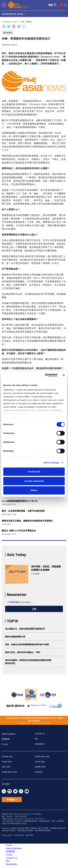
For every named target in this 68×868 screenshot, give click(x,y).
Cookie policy (19, 835)
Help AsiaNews (9, 734)
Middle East (40, 767)
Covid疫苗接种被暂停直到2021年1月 (20, 501)
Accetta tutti (34, 472)
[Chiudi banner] (64, 375)
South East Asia (42, 756)
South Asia (40, 762)
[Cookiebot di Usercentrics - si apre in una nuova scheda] (45, 375)
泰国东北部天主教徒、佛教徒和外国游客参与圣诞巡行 (27, 521)
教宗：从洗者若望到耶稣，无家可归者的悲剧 (23, 511)
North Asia (7, 762)
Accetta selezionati (34, 481)
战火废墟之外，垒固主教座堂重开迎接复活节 (25, 629)
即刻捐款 (12, 800)
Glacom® (29, 835)
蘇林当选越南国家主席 (15, 637)
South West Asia (9, 772)
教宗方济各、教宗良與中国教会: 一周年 (23, 652)
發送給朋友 (8, 33)
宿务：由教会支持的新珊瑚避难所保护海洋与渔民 (27, 644)
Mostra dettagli (51, 463)
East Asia (6, 767)
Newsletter (40, 744)
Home (9, 845)
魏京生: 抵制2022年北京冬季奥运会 (19, 530)
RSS (36, 739)
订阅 (34, 609)
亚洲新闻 (6, 739)
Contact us (40, 734)
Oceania (39, 772)
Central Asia (7, 756)
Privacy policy (7, 835)
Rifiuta (34, 490)
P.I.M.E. (5, 744)
